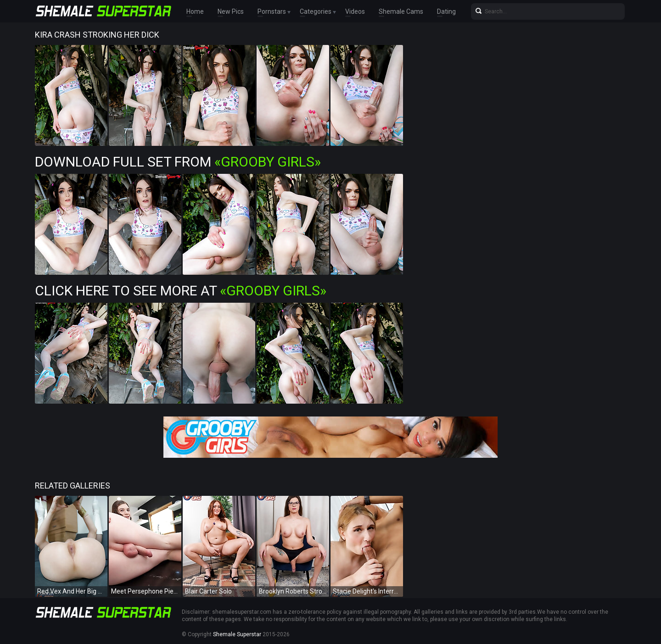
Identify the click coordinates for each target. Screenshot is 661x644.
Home (195, 11)
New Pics (231, 11)
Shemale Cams (401, 11)
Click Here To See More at (181, 291)
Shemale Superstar (237, 634)
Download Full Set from (178, 162)
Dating (446, 11)
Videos (355, 11)
